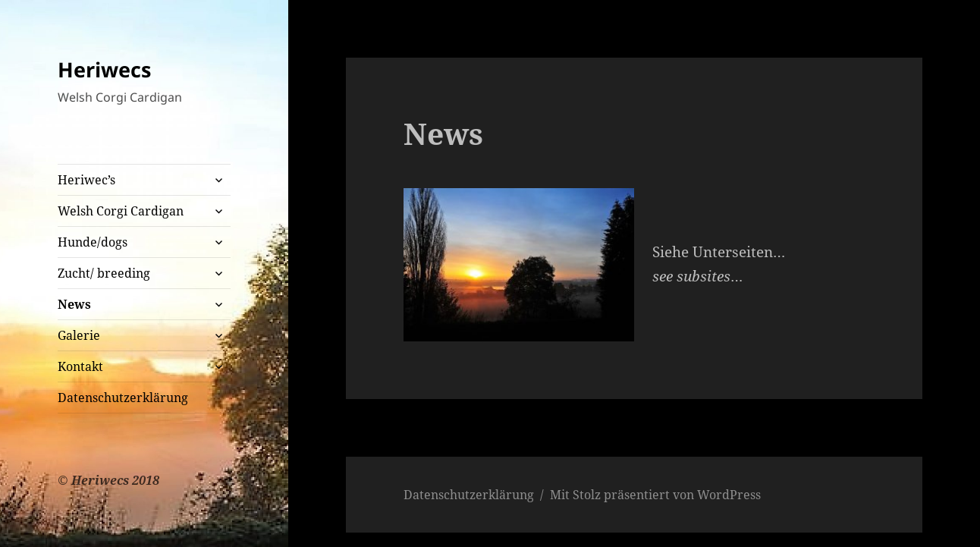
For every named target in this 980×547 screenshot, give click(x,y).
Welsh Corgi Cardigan (121, 211)
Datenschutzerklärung (123, 398)
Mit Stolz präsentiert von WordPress (655, 495)
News (74, 304)
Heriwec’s (86, 180)
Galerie (79, 335)
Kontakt (80, 366)
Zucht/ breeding (104, 273)
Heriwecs (104, 69)
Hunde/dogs (93, 242)
